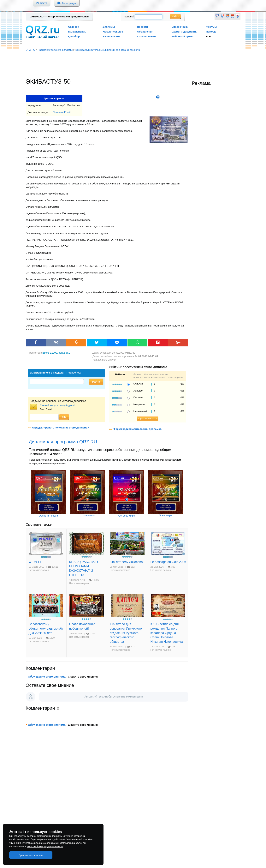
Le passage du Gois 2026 (168, 562)
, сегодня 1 (56, 353)
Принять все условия (31, 855)
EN (217, 17)
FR (222, 17)
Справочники (180, 27)
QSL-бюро (75, 36)
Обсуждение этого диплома (47, 677)
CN (233, 17)
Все (208, 36)
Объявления (145, 32)
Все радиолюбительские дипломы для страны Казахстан (108, 50)
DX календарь (77, 32)
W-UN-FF (35, 562)
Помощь (211, 32)
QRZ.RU (30, 50)
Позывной (129, 17)
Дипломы (109, 27)
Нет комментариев (39, 570)
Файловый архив (183, 36)
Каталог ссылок (113, 32)
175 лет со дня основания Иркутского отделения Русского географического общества (126, 633)
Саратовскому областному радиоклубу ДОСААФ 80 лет (46, 628)
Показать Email (62, 112)
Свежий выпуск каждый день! (57, 405)
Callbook (74, 27)
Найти (175, 16)
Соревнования (147, 36)
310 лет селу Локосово (126, 562)
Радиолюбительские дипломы (55, 50)
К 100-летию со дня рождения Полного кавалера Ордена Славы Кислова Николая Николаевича (167, 633)
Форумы (211, 27)
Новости (143, 27)
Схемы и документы (185, 32)
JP (238, 17)
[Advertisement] (133, 65)
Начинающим (111, 36)
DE (227, 17)
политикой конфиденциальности (45, 847)
